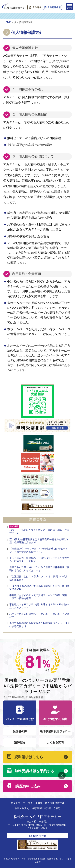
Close (62, 775)
